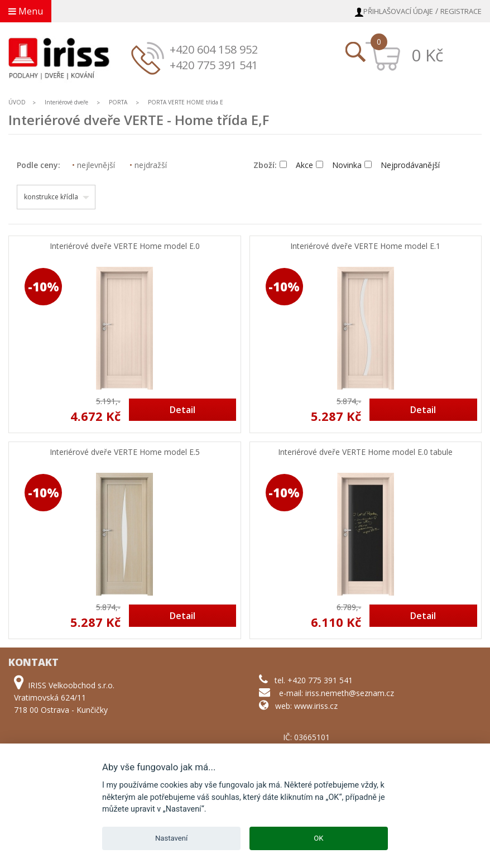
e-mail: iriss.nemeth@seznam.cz (337, 693)
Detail (182, 410)
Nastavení (171, 838)
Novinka (339, 165)
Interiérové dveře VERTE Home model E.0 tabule (365, 452)
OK (318, 838)
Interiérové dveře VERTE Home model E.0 (125, 246)
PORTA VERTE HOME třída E (186, 102)
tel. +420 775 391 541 (314, 680)
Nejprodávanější (402, 165)
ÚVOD (17, 102)
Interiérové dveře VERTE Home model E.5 (125, 452)
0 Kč (427, 55)
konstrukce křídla (51, 197)
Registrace (461, 11)
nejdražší (148, 165)
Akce (296, 165)
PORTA (118, 102)
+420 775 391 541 (214, 65)
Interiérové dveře (67, 102)
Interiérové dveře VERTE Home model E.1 (365, 246)
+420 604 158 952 (214, 49)
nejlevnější (93, 165)
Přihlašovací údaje (398, 11)
